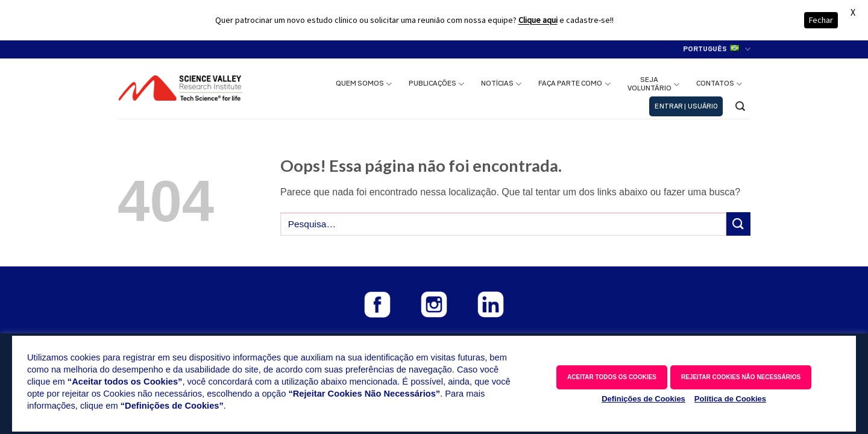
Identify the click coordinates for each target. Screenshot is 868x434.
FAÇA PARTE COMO (574, 84)
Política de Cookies (730, 399)
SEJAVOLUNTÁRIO (653, 84)
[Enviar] (738, 224)
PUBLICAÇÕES (436, 84)
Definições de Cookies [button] (643, 399)
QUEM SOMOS (364, 84)
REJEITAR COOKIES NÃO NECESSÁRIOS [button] (741, 377)
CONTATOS (719, 84)
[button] (686, 106)
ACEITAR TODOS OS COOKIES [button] (612, 377)
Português (717, 49)
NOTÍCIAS (501, 84)
